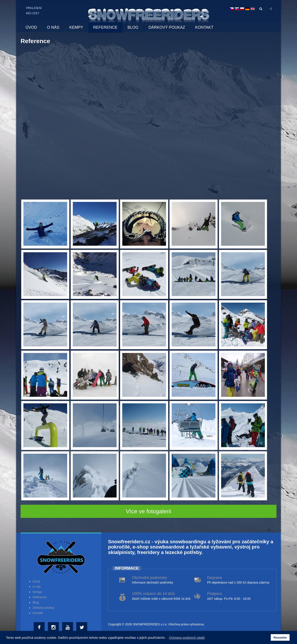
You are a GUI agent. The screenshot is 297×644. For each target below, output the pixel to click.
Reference (40, 597)
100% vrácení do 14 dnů (153, 594)
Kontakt (38, 613)
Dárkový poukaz (44, 608)
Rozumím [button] (280, 638)
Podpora (215, 594)
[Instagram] (54, 628)
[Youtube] (68, 628)
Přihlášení (34, 8)
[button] (167, 638)
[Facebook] (40, 628)
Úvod (36, 581)
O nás (37, 587)
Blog (36, 602)
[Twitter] (82, 628)
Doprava (215, 578)
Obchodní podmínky (149, 578)
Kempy (37, 592)
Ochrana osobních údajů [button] (187, 638)
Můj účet (33, 13)
